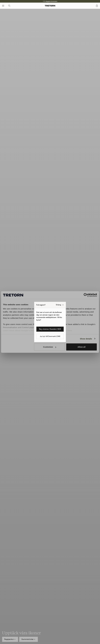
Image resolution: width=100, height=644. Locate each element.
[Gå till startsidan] (50, 6)
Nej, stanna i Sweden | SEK (50, 329)
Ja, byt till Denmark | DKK (50, 336)
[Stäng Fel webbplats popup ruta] (60, 305)
